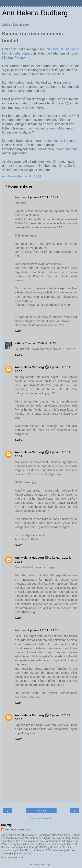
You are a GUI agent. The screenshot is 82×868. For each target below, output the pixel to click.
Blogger (47, 864)
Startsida (41, 811)
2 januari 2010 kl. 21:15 (43, 630)
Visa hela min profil (12, 857)
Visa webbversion (41, 818)
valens (19, 343)
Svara (19, 331)
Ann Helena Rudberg (35, 13)
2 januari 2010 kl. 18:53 (40, 343)
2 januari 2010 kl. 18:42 (43, 197)
